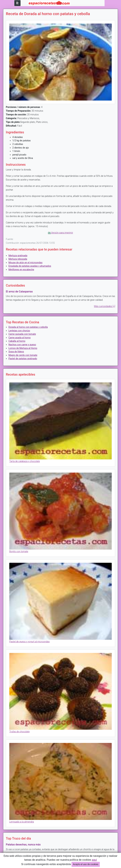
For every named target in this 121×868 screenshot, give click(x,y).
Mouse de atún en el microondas (25, 263)
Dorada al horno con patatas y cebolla (28, 327)
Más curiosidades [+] (105, 306)
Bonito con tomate (19, 551)
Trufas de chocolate (19, 732)
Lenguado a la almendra (22, 822)
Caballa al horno (17, 341)
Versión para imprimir (61, 233)
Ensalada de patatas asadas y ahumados (30, 266)
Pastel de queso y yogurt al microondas (29, 642)
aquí (94, 860)
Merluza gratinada (18, 256)
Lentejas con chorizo (19, 331)
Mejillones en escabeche (21, 270)
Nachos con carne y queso (22, 345)
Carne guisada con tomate (22, 334)
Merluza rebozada (18, 259)
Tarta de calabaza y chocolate (25, 461)
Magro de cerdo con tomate (23, 355)
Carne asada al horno (20, 338)
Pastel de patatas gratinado (23, 359)
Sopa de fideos (16, 352)
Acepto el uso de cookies (86, 864)
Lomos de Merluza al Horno (23, 348)
